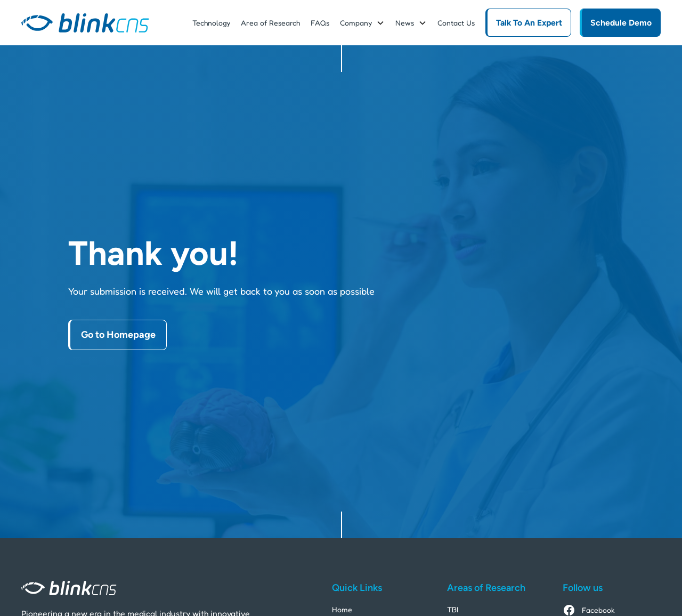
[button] (362, 23)
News (405, 23)
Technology (211, 23)
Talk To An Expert (529, 23)
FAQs (320, 23)
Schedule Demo (621, 23)
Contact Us (456, 23)
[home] (85, 23)
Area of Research (270, 23)
